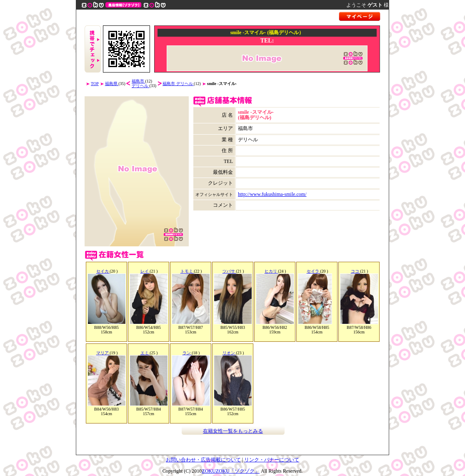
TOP (95, 84)
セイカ (103, 271)
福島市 (139, 81)
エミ (145, 353)
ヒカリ (271, 271)
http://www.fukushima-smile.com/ (272, 194)
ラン (187, 353)
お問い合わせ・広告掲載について (203, 460)
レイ (145, 271)
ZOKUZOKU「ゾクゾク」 (231, 471)
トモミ (187, 271)
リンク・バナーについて (272, 460)
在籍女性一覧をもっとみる (233, 431)
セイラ (314, 271)
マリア (103, 353)
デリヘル (141, 86)
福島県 (112, 84)
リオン (229, 353)
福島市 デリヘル (178, 84)
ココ (356, 271)
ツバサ (229, 271)
